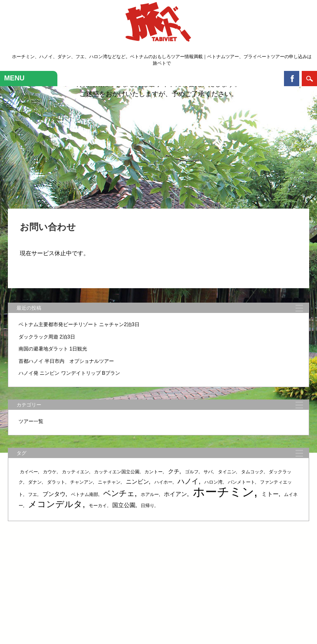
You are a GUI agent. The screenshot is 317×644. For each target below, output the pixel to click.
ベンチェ (119, 493)
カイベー (29, 472)
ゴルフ (192, 472)
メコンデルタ (55, 504)
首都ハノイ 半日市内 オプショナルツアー (66, 361)
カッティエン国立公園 (117, 472)
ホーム (62, 588)
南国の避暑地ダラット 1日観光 (53, 349)
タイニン (227, 472)
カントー (154, 472)
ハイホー (163, 482)
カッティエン (76, 472)
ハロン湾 (213, 482)
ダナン (35, 482)
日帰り (148, 505)
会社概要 (220, 588)
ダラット (56, 482)
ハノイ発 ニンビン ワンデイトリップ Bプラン (69, 373)
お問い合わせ (248, 588)
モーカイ (98, 505)
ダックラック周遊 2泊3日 (47, 337)
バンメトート (241, 482)
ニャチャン (109, 482)
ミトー (270, 494)
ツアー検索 (136, 588)
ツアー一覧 (31, 421)
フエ (33, 494)
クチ (174, 471)
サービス (82, 588)
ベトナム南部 (85, 494)
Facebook (292, 79)
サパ (208, 472)
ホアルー (150, 494)
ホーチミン (224, 492)
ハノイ (188, 481)
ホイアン (175, 494)
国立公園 (124, 505)
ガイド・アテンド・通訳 (179, 588)
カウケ (50, 472)
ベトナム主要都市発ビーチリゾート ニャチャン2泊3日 (79, 324)
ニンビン (137, 482)
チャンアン (82, 482)
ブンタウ (54, 494)
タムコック (252, 472)
